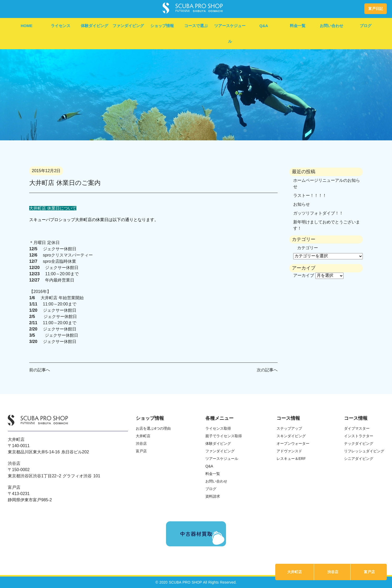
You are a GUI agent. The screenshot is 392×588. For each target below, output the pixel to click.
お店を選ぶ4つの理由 (153, 428)
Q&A (264, 26)
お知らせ (302, 204)
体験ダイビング (94, 26)
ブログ (366, 26)
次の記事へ (267, 370)
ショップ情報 (162, 26)
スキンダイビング (291, 436)
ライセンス (61, 26)
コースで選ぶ (196, 26)
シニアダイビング (359, 459)
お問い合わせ (332, 26)
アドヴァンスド (289, 451)
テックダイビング (359, 443)
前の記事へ (40, 370)
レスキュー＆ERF (291, 459)
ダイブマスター (357, 428)
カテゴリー (308, 248)
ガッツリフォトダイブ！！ (318, 213)
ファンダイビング (128, 26)
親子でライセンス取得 (224, 436)
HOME (27, 26)
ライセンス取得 (218, 428)
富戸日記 (376, 9)
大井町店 (295, 572)
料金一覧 (298, 26)
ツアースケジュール (230, 33)
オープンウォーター (293, 443)
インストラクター (359, 436)
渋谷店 (333, 572)
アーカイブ (304, 275)
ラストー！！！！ (310, 195)
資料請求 (213, 496)
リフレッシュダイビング (364, 451)
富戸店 (369, 572)
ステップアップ (289, 428)
